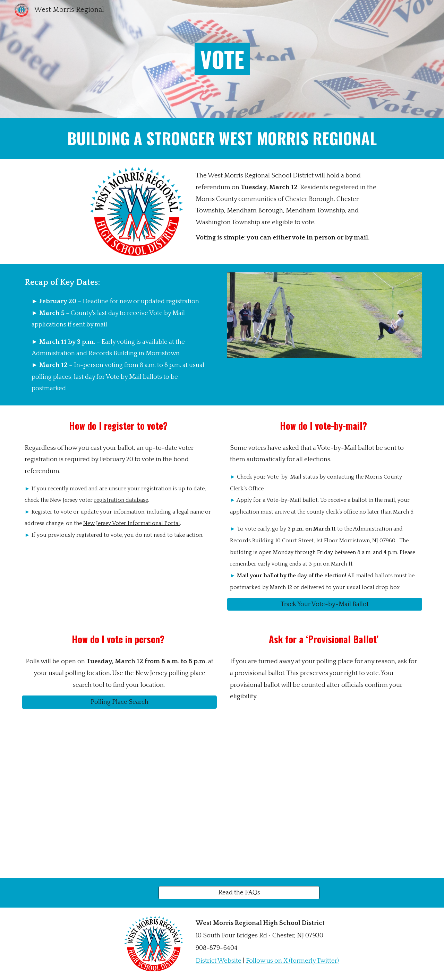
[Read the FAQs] (239, 893)
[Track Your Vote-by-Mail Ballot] (325, 604)
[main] (222, 59)
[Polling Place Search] (119, 702)
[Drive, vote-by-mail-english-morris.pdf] (325, 798)
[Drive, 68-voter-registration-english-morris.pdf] (119, 798)
